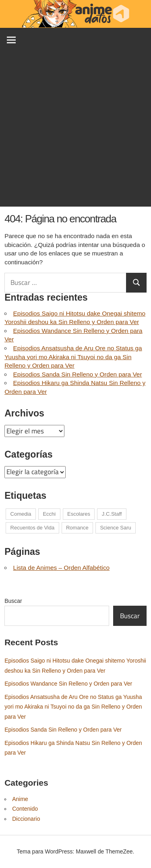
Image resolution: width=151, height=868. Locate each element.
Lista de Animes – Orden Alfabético (62, 568)
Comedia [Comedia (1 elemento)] (21, 514)
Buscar (13, 601)
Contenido (25, 809)
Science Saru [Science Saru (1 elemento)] (115, 528)
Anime (20, 799)
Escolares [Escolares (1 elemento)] (79, 514)
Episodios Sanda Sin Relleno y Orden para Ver (78, 374)
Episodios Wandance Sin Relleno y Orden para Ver (68, 684)
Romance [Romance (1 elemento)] (77, 528)
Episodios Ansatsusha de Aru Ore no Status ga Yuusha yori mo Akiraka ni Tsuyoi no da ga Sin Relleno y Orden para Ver (73, 357)
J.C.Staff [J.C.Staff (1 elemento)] (112, 514)
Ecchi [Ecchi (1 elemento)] (49, 514)
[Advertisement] (75, 131)
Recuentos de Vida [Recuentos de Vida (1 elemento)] (33, 528)
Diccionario (26, 819)
